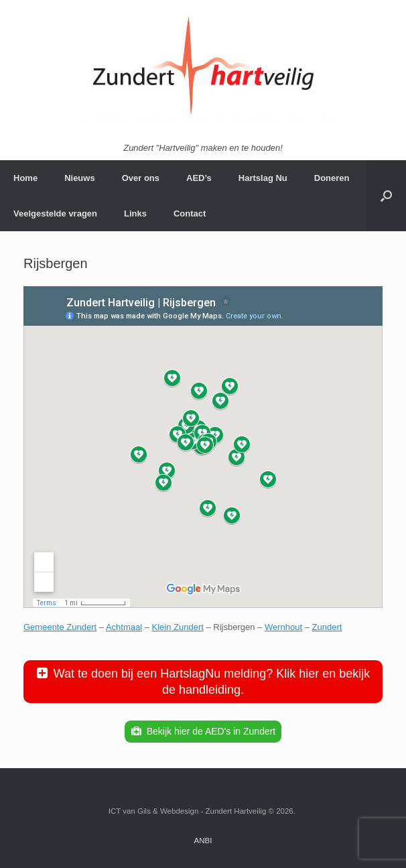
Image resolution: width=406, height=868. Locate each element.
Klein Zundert (178, 627)
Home (25, 178)
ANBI (203, 841)
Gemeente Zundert (60, 627)
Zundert (327, 627)
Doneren (332, 178)
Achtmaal (124, 627)
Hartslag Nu (263, 178)
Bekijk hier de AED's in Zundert (211, 731)
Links (135, 213)
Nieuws (80, 178)
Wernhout (283, 627)
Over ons (141, 178)
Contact (190, 213)
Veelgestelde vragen (55, 213)
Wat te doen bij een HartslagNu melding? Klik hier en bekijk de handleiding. (212, 682)
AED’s (199, 178)
